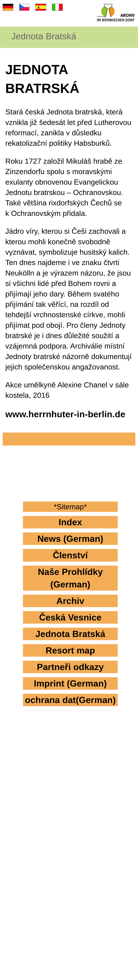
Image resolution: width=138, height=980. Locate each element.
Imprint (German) (70, 683)
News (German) (70, 539)
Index (70, 522)
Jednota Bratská (44, 36)
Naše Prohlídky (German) (70, 578)
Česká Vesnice (70, 617)
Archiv (70, 601)
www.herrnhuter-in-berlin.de (65, 414)
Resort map (70, 650)
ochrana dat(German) (70, 700)
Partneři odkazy (70, 667)
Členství (70, 555)
